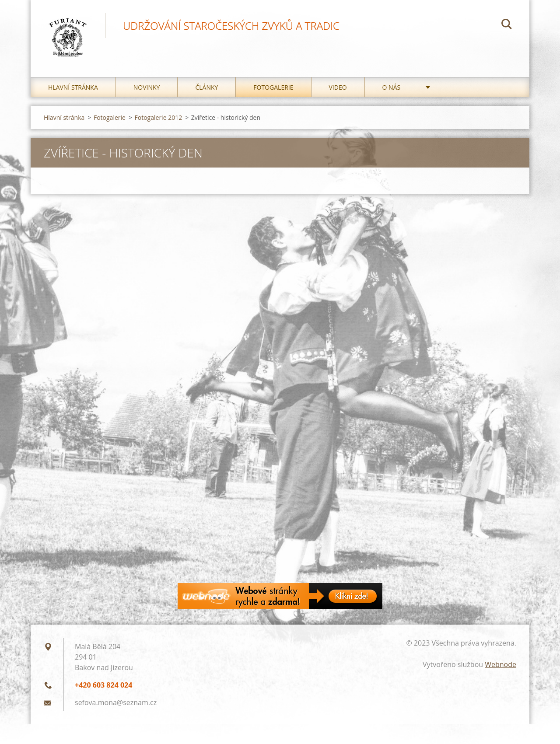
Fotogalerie (273, 87)
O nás (392, 87)
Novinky (147, 87)
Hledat (507, 25)
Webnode (500, 664)
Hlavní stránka (73, 87)
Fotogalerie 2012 (159, 117)
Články (206, 87)
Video (338, 87)
